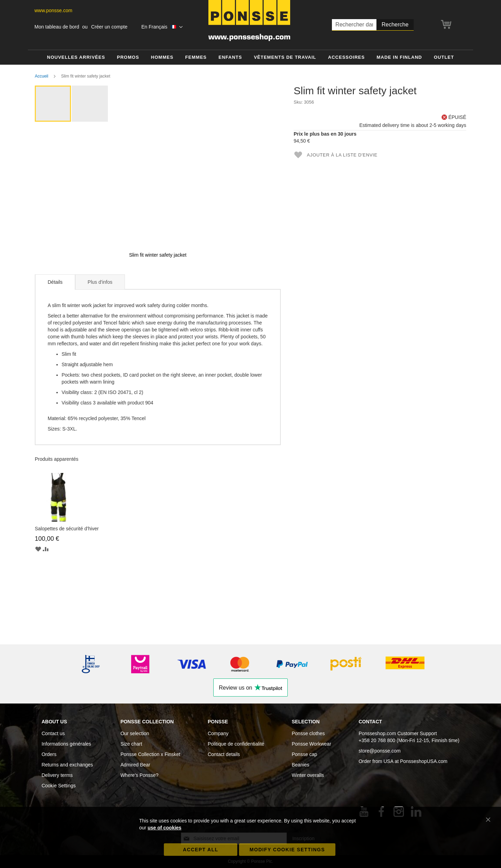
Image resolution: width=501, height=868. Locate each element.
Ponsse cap (304, 754)
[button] (162, 27)
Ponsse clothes (308, 733)
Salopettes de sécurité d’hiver (67, 529)
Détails (55, 282)
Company (218, 733)
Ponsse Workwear (311, 744)
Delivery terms (57, 775)
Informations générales (66, 744)
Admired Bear (135, 765)
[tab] (55, 282)
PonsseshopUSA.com (424, 761)
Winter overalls (308, 775)
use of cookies (164, 828)
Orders (49, 754)
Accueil (42, 76)
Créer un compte (109, 27)
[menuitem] (76, 58)
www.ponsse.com (53, 10)
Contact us (53, 733)
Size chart (131, 744)
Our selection (135, 733)
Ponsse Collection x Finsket (150, 754)
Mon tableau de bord (57, 27)
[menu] (250, 58)
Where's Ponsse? (139, 775)
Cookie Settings (58, 786)
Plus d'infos (100, 282)
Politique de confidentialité (236, 744)
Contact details (224, 754)
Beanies (300, 765)
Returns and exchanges (67, 765)
